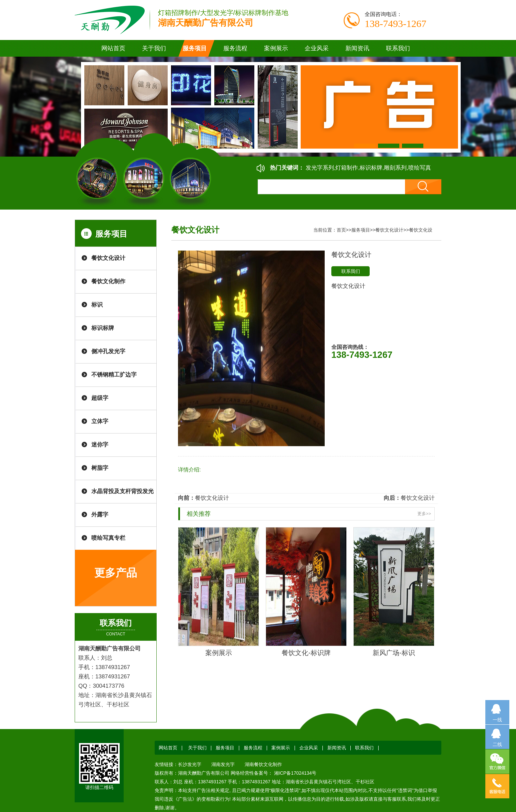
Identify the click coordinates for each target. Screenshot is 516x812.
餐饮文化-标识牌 (306, 653)
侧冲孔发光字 (108, 351)
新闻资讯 (337, 748)
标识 (97, 305)
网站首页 (113, 48)
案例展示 (219, 653)
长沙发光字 (190, 764)
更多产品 (116, 573)
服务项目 (361, 230)
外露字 (100, 515)
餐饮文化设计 (108, 258)
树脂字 (100, 468)
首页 (341, 230)
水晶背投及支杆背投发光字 (122, 496)
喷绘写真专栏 (108, 538)
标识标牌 (103, 328)
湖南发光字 (223, 764)
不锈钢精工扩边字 (114, 375)
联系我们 (351, 271)
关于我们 (197, 748)
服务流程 (253, 748)
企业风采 (309, 748)
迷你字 (100, 445)
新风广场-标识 (394, 653)
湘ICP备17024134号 (295, 773)
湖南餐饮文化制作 (263, 764)
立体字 (100, 421)
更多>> (424, 514)
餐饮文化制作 (108, 281)
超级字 (100, 398)
